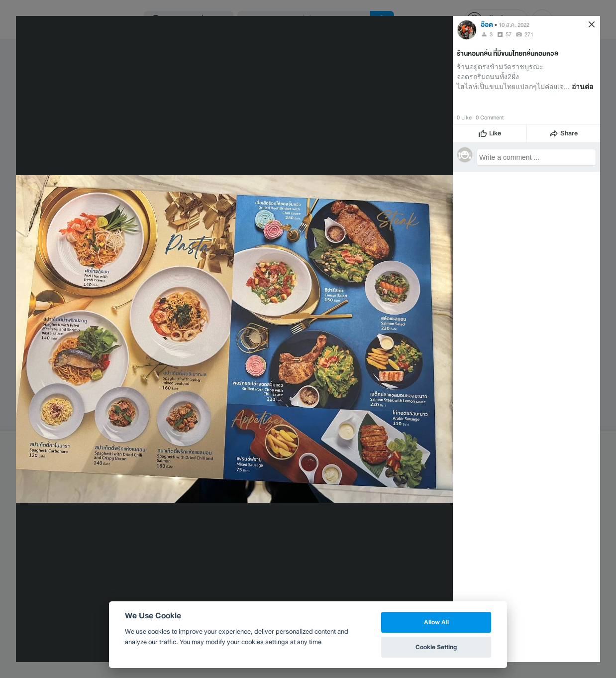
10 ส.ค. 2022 (514, 25)
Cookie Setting (436, 647)
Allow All (436, 622)
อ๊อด (487, 25)
